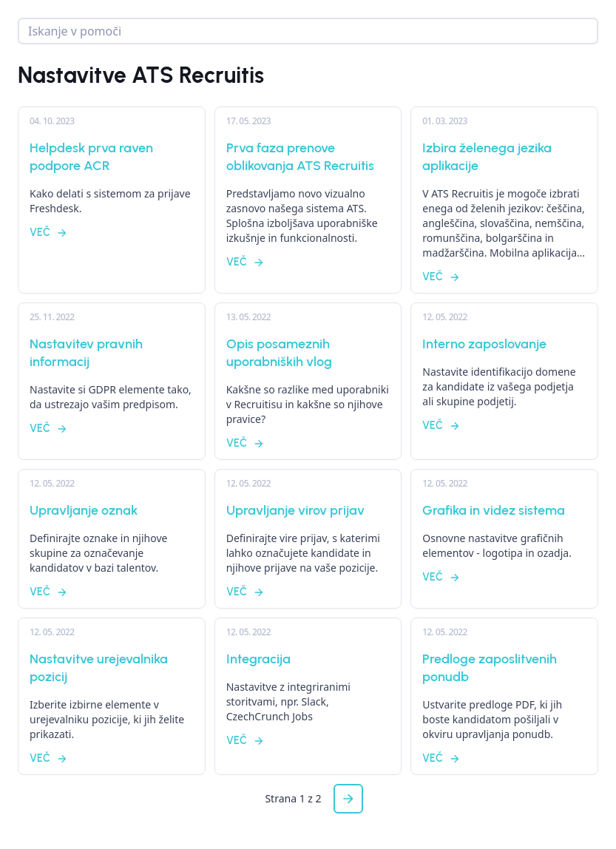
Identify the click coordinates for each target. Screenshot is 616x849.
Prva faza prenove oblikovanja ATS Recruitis (300, 157)
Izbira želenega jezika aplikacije (487, 157)
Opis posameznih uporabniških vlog (279, 353)
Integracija (258, 659)
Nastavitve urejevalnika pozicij (99, 668)
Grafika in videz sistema (494, 510)
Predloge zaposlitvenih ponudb (490, 668)
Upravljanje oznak (84, 510)
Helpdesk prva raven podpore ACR (91, 157)
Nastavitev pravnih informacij (86, 353)
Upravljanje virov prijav (295, 510)
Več (49, 233)
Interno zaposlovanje (484, 344)
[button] (348, 799)
